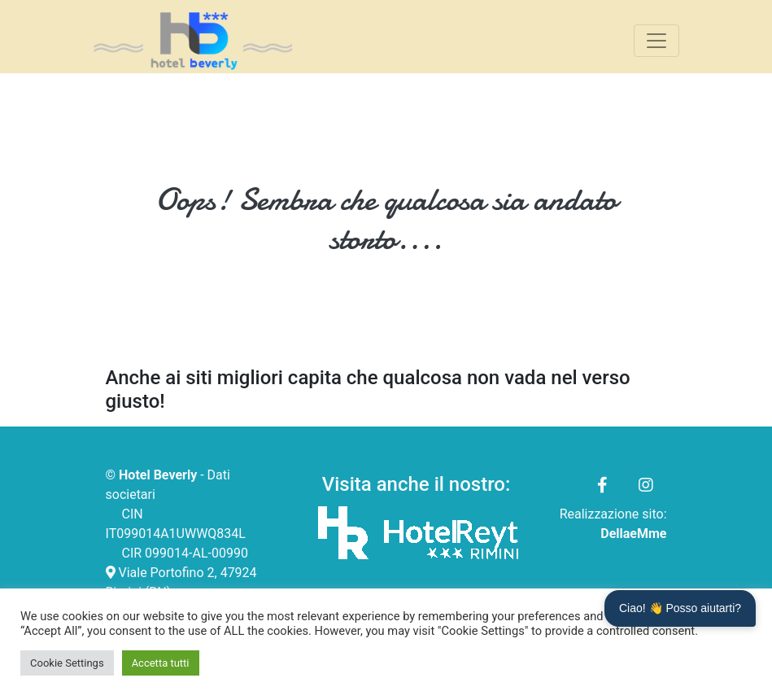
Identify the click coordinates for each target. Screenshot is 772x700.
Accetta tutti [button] (161, 663)
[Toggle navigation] (656, 41)
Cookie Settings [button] (67, 663)
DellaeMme (633, 534)
